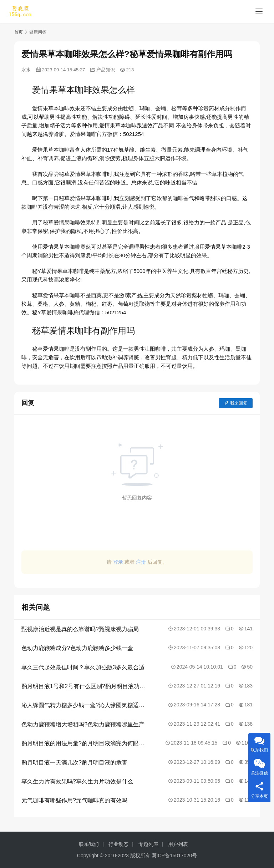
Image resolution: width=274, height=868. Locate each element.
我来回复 (236, 403)
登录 (118, 562)
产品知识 (106, 70)
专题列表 (148, 844)
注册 (141, 562)
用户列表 (178, 844)
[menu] (259, 11)
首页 (19, 32)
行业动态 (118, 844)
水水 (26, 70)
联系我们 (89, 844)
